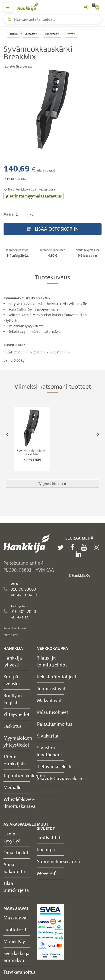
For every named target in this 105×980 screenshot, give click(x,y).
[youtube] (85, 547)
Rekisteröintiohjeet (57, 677)
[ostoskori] (97, 7)
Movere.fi (47, 873)
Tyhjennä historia (52, 484)
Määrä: (9, 214)
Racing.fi (46, 849)
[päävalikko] (8, 7)
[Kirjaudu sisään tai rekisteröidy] (86, 7)
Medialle (12, 787)
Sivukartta (48, 736)
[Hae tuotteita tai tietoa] (52, 19)
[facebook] (73, 547)
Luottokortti (16, 930)
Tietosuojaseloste (55, 766)
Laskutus (13, 726)
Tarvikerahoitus (20, 972)
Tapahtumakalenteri (24, 775)
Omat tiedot (16, 852)
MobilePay (14, 941)
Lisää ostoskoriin (53, 229)
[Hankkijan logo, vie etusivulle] (30, 7)
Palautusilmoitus (55, 724)
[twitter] (62, 547)
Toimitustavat (51, 688)
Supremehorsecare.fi (59, 861)
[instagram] (98, 547)
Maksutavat (49, 700)
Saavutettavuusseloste (60, 778)
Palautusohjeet (53, 712)
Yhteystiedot (16, 714)
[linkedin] (80, 554)
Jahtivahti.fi (49, 838)
